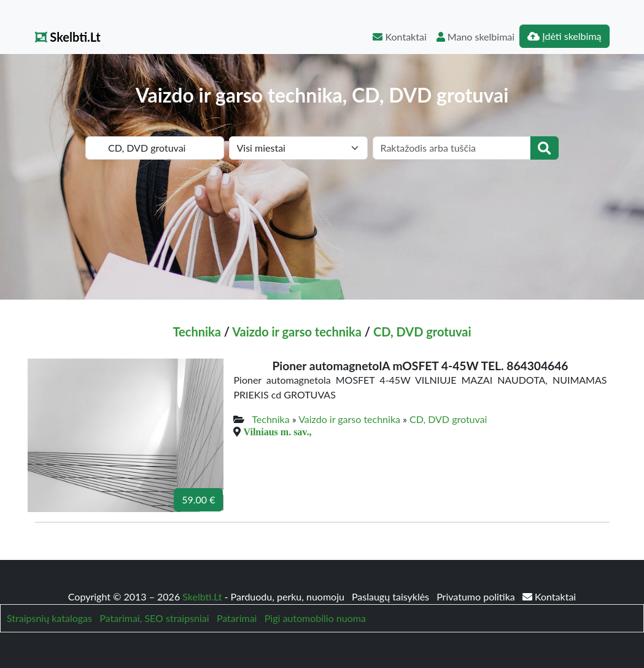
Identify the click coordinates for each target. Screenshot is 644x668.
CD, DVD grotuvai (422, 332)
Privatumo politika (477, 596)
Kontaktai (399, 37)
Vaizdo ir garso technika (297, 332)
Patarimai (237, 618)
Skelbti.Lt (68, 37)
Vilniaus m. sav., (277, 432)
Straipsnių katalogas (49, 618)
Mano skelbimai (475, 37)
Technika (196, 332)
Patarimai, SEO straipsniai (154, 618)
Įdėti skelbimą (564, 36)
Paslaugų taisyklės (392, 596)
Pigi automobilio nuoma (315, 618)
